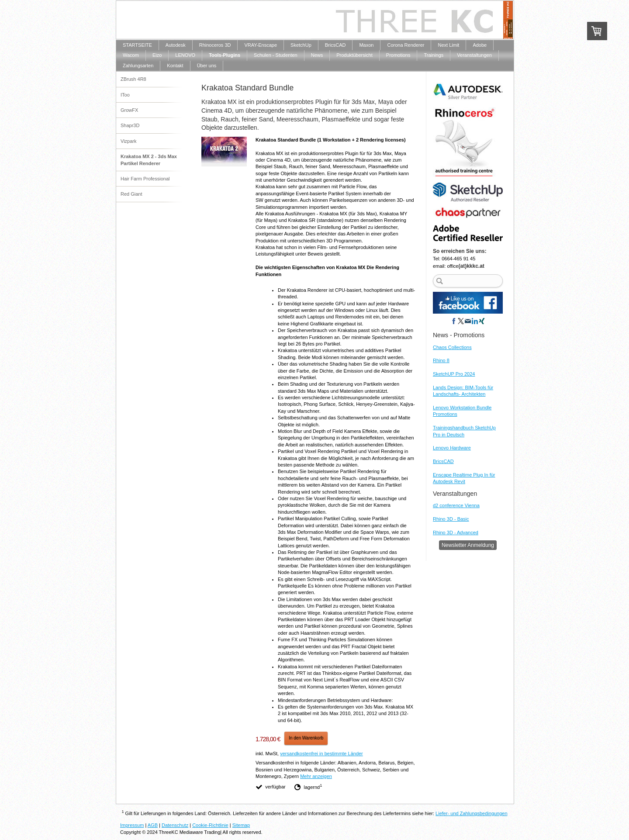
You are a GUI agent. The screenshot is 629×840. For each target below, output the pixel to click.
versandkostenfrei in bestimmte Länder (321, 754)
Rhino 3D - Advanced (456, 532)
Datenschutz (175, 825)
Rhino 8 (441, 360)
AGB (153, 825)
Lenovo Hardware (452, 448)
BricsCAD (443, 461)
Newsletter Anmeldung (468, 545)
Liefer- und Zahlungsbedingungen (472, 813)
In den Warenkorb (306, 738)
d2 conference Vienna (456, 505)
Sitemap (241, 825)
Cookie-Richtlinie (210, 825)
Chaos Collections (452, 347)
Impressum (132, 825)
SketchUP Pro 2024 (454, 374)
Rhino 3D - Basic (451, 519)
